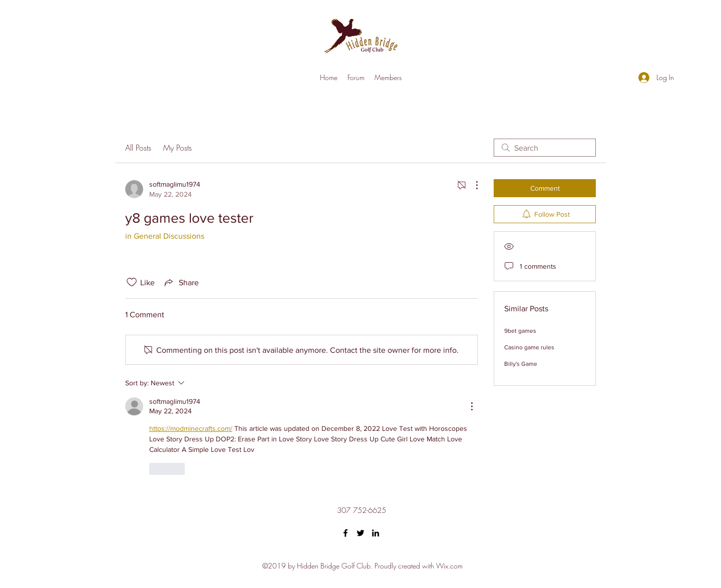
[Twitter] (360, 533)
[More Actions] (472, 185)
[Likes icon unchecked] (132, 282)
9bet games (520, 331)
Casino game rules (529, 347)
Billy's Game (521, 364)
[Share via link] (181, 282)
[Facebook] (345, 533)
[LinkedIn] (376, 533)
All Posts (138, 148)
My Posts (177, 148)
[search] (545, 148)
